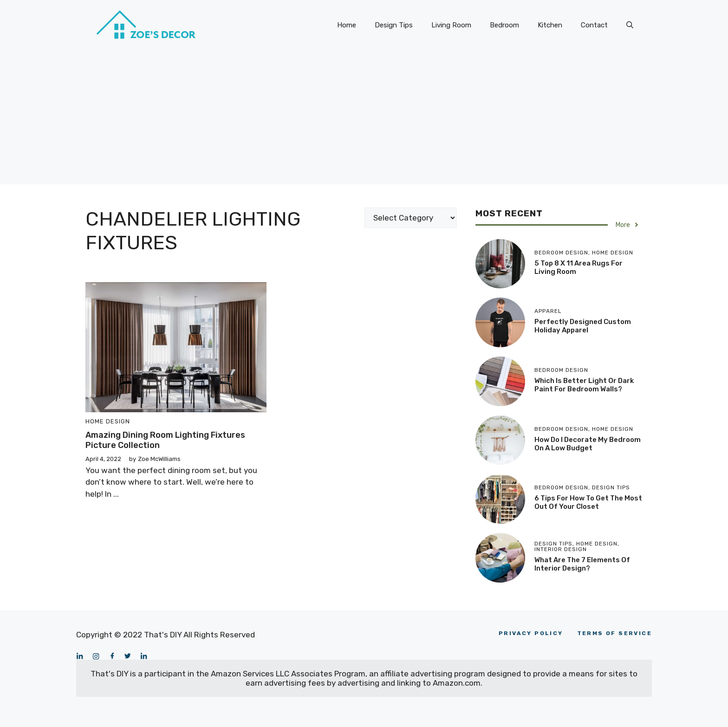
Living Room (451, 25)
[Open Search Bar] (630, 25)
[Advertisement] (364, 119)
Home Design (108, 421)
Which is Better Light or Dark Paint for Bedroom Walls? (584, 385)
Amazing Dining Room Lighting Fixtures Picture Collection (165, 440)
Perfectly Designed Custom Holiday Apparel (583, 326)
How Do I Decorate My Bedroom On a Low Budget (588, 444)
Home (347, 25)
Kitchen (550, 25)
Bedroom (504, 25)
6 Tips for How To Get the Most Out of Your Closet (588, 502)
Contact (594, 25)
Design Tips (394, 25)
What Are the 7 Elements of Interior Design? (582, 564)
